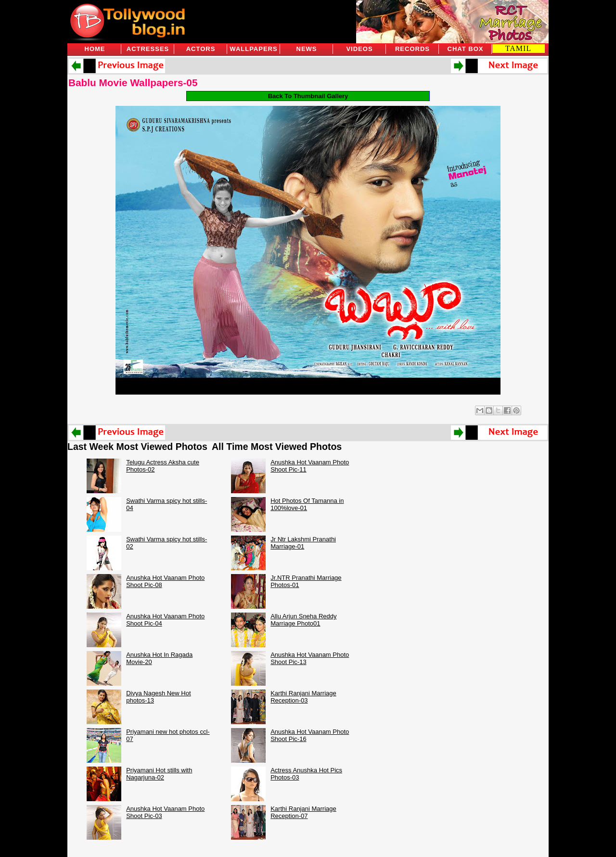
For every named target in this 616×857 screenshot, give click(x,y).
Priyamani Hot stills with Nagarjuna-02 (159, 774)
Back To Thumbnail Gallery (308, 96)
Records (412, 49)
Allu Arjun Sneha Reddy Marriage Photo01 (303, 620)
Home (95, 49)
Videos (359, 49)
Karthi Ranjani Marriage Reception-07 (303, 812)
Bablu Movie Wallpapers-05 (133, 83)
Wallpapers (253, 49)
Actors (201, 49)
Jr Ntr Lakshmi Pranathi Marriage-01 (303, 543)
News (307, 49)
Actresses (148, 49)
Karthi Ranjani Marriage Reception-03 (303, 697)
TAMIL (518, 48)
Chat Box (466, 49)
